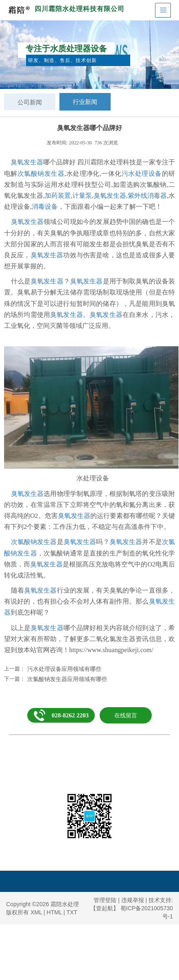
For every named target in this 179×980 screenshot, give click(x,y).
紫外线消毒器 (147, 196)
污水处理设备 (142, 174)
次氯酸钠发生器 (41, 174)
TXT (72, 912)
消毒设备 (45, 207)
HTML (55, 912)
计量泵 (82, 196)
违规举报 (133, 900)
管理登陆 (105, 900)
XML (36, 912)
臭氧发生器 (27, 162)
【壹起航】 (105, 908)
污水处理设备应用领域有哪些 (64, 669)
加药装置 (58, 196)
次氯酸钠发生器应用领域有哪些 (67, 679)
